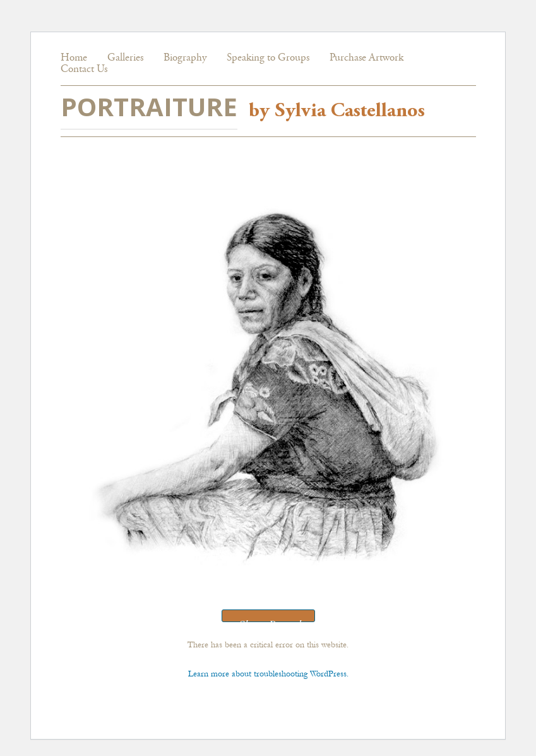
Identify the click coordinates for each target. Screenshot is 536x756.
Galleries (125, 58)
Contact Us (84, 70)
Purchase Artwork (366, 58)
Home (74, 58)
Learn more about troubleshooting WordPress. (268, 674)
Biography (185, 58)
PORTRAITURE (149, 106)
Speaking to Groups (268, 58)
